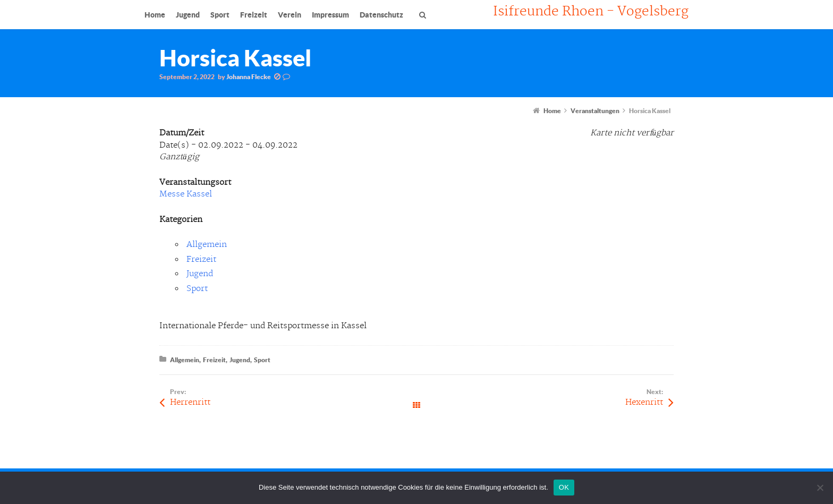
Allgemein (207, 245)
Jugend (200, 274)
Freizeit (201, 259)
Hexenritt (644, 402)
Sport (197, 289)
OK (564, 487)
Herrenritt (190, 402)
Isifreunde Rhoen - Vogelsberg (591, 12)
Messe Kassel (186, 194)
